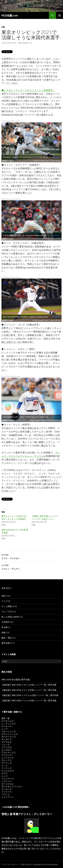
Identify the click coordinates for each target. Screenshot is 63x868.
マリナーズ (7, 755)
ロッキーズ (7, 789)
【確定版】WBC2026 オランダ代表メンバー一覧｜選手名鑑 (29, 690)
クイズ (5, 601)
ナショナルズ (8, 771)
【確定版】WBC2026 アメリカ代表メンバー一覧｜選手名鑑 (29, 700)
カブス (5, 773)
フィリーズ (7, 768)
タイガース (7, 739)
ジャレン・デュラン (33, 456)
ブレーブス (7, 760)
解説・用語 (7, 638)
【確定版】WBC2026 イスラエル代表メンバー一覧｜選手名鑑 (30, 695)
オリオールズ (8, 721)
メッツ (5, 765)
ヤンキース (7, 726)
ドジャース (7, 792)
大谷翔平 (6, 622)
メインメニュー (60, 15)
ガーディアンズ (9, 737)
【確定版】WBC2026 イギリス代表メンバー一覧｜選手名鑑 (29, 685)
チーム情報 (7, 606)
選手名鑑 (6, 643)
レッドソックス (9, 724)
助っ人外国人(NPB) (10, 617)
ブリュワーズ (8, 779)
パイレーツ (7, 781)
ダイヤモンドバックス (12, 786)
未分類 (5, 627)
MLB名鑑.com (10, 15)
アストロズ (7, 747)
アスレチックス (9, 752)
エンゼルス (7, 750)
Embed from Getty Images (11, 121)
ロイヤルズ (7, 742)
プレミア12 (7, 612)
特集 (3, 27)
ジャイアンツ (8, 797)
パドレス (6, 794)
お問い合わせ (26, 864)
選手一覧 (6, 718)
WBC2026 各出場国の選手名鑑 (16, 679)
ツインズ (6, 745)
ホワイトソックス (10, 734)
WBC (4, 596)
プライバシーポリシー (10, 864)
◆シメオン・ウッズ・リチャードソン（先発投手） (28, 90)
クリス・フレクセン (32, 556)
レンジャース (8, 758)
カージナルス (8, 784)
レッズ (5, 776)
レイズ (5, 729)
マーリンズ (7, 763)
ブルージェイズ (9, 731)
